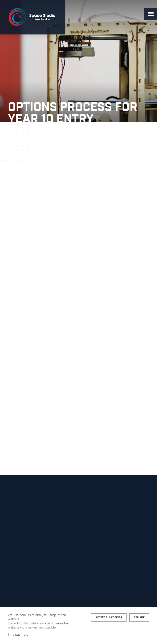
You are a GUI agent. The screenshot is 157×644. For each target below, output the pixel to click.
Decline (139, 618)
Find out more (18, 635)
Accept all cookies (109, 618)
